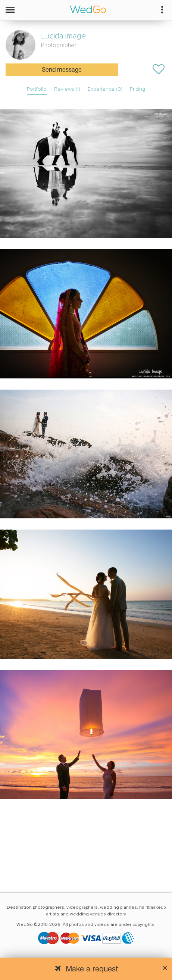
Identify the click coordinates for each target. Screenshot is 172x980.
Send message (62, 70)
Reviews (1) (67, 89)
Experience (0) (105, 89)
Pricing (137, 89)
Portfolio (37, 89)
